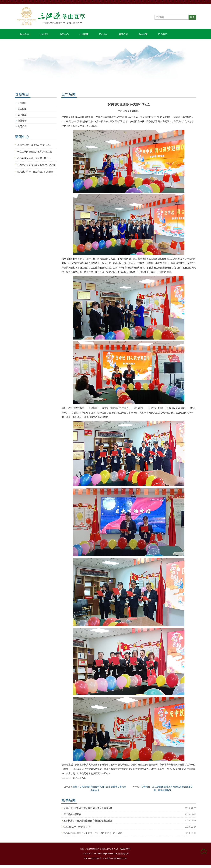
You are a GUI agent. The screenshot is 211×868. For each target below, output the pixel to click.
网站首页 (25, 34)
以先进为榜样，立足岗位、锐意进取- (36, 172)
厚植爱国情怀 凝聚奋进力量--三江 (34, 145)
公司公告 (22, 126)
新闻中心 (64, 34)
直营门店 (123, 34)
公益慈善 (22, 120)
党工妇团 (22, 109)
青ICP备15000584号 (93, 858)
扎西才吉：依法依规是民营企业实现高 (36, 165)
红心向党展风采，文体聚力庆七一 (34, 158)
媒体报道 (22, 115)
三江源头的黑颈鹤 (72, 814)
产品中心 (104, 34)
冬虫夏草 (143, 34)
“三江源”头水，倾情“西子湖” (77, 827)
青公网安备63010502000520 (115, 858)
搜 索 (192, 17)
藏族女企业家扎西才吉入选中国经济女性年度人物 (88, 808)
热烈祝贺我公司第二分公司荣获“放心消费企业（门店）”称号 (93, 833)
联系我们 (163, 34)
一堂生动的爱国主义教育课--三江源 (35, 152)
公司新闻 (22, 103)
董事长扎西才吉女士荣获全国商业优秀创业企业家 (88, 821)
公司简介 (44, 34)
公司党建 (84, 34)
